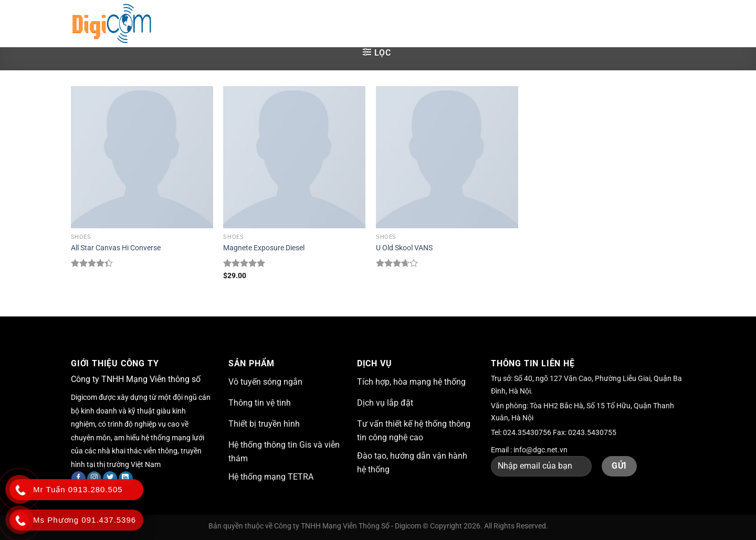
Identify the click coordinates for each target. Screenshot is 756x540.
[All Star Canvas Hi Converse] (142, 157)
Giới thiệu (263, 24)
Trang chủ (203, 23)
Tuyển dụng (494, 23)
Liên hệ (546, 23)
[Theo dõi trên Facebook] (78, 479)
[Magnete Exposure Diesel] (294, 157)
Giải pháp (323, 24)
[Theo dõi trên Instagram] (94, 479)
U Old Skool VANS (404, 248)
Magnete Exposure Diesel (264, 248)
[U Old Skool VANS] (447, 157)
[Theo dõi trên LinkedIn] (126, 479)
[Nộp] (674, 24)
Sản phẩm (433, 24)
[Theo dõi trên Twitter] (110, 479)
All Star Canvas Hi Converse (116, 248)
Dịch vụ (377, 24)
